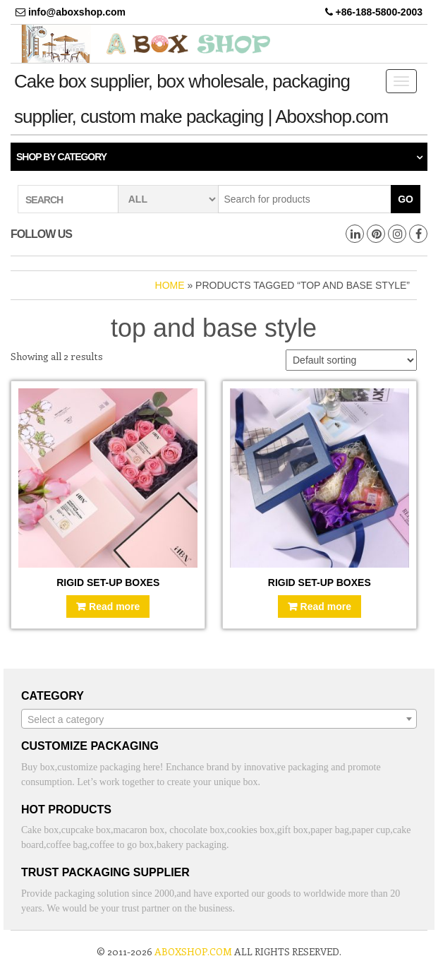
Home (170, 285)
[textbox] (219, 719)
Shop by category (61, 157)
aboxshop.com (193, 951)
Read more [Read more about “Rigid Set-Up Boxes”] (114, 606)
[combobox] (219, 719)
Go (406, 199)
